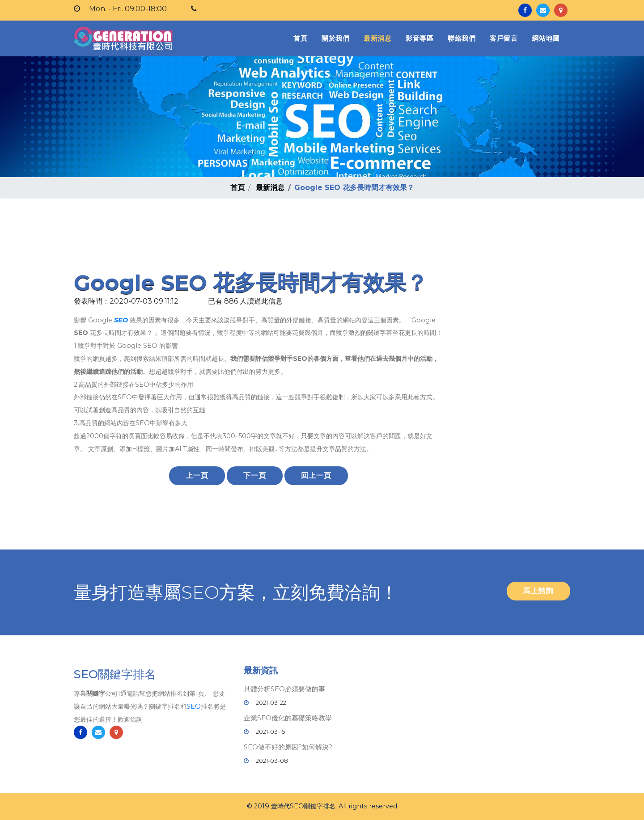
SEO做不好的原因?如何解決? (288, 747)
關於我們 (335, 38)
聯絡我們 (462, 38)
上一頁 (197, 476)
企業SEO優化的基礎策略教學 (288, 718)
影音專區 (419, 38)
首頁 (302, 38)
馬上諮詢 (538, 591)
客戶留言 (504, 38)
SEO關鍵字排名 (115, 675)
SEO (121, 320)
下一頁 (255, 476)
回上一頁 (316, 476)
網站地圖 (546, 38)
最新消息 (377, 38)
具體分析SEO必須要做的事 (284, 689)
